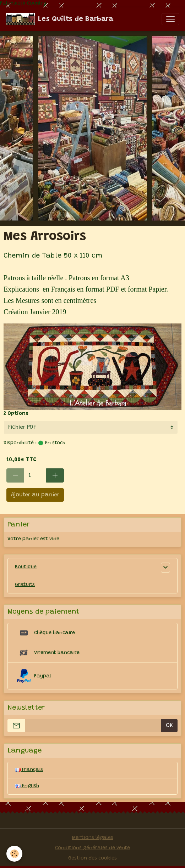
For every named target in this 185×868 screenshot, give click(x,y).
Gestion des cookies (92, 858)
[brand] (59, 19)
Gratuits (25, 585)
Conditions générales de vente (92, 848)
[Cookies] (14, 854)
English (27, 786)
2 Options (16, 414)
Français (29, 770)
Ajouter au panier (35, 495)
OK (169, 726)
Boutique (26, 567)
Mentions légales (93, 838)
